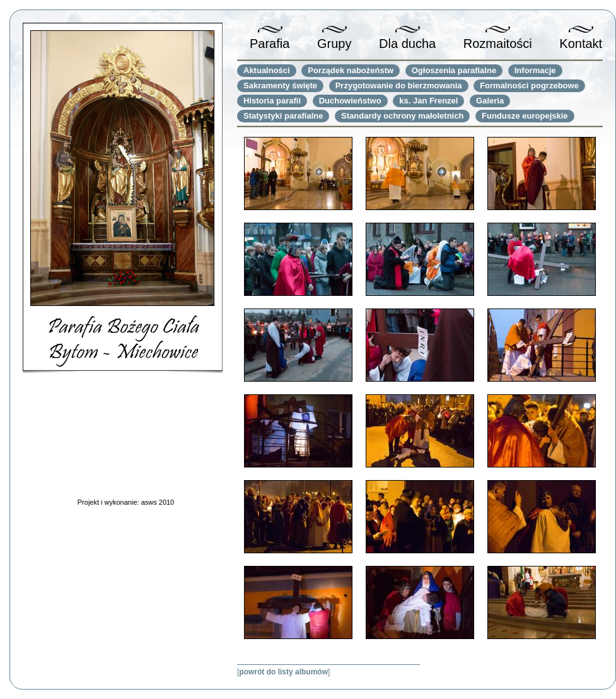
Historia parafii (272, 101)
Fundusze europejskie (525, 116)
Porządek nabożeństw (351, 70)
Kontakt (581, 44)
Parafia (270, 44)
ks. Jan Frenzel (428, 101)
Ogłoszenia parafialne (454, 70)
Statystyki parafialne (283, 116)
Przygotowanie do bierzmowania (399, 85)
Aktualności (267, 70)
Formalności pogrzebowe (529, 85)
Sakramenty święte (280, 85)
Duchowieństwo (350, 101)
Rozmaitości (498, 44)
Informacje (535, 70)
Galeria (490, 101)
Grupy (334, 44)
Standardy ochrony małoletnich (402, 116)
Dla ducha (407, 44)
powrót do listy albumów (283, 672)
